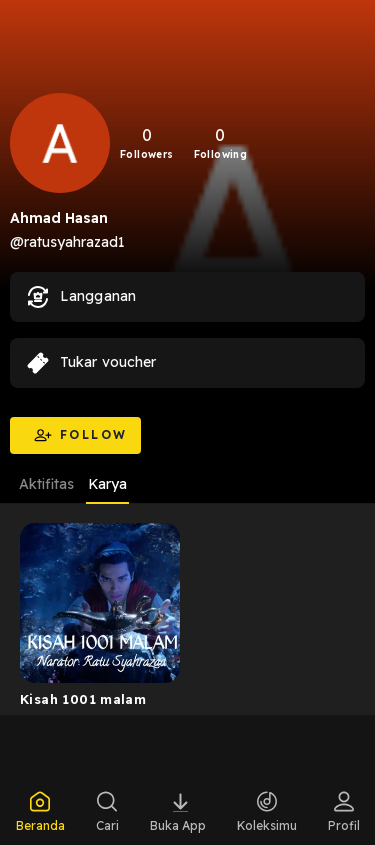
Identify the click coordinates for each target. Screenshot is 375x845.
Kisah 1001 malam (83, 699)
